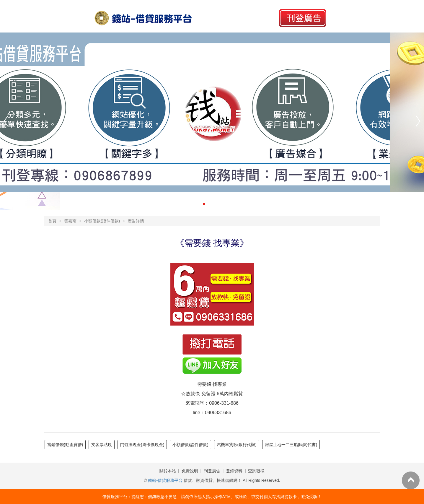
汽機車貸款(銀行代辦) (237, 445)
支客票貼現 (102, 445)
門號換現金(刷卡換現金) (142, 445)
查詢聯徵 (256, 471)
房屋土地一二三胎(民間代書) (291, 445)
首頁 (52, 221)
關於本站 (168, 471)
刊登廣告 (212, 471)
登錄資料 (234, 471)
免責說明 (190, 471)
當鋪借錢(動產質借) (65, 445)
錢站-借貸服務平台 (165, 480)
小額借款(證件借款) (102, 221)
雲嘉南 (70, 221)
